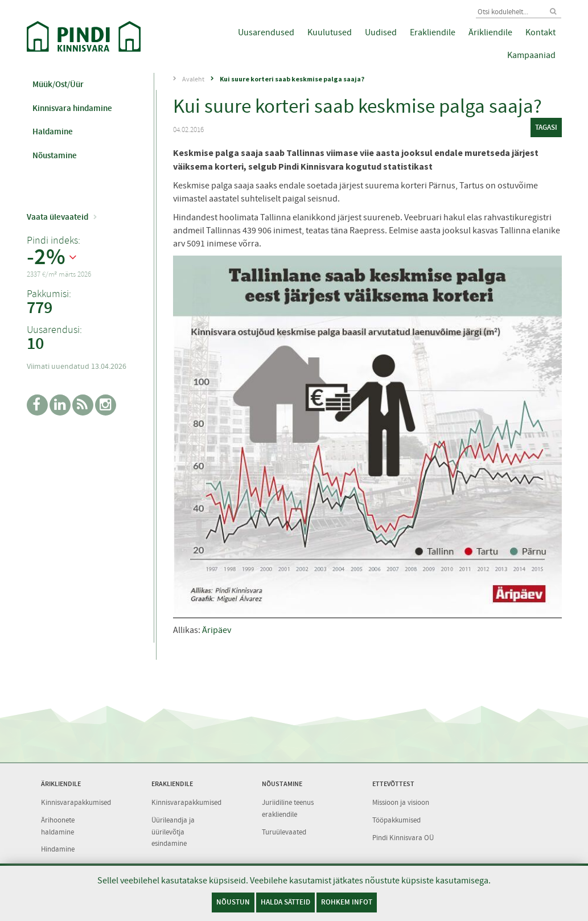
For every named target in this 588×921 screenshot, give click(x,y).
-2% (46, 257)
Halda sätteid (285, 902)
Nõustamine (55, 155)
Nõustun (233, 902)
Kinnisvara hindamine (72, 108)
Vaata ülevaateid (57, 217)
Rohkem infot (347, 902)
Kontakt (540, 32)
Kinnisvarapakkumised (76, 802)
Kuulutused (330, 32)
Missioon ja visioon (401, 802)
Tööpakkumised (396, 820)
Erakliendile (433, 32)
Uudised (381, 32)
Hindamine (58, 849)
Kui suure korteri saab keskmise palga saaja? (292, 79)
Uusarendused (266, 32)
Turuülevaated (284, 832)
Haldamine (53, 131)
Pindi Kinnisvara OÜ (403, 838)
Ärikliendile (490, 32)
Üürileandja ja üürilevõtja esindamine (173, 832)
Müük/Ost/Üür (58, 84)
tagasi (546, 127)
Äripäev (217, 630)
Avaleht (193, 79)
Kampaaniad (531, 55)
